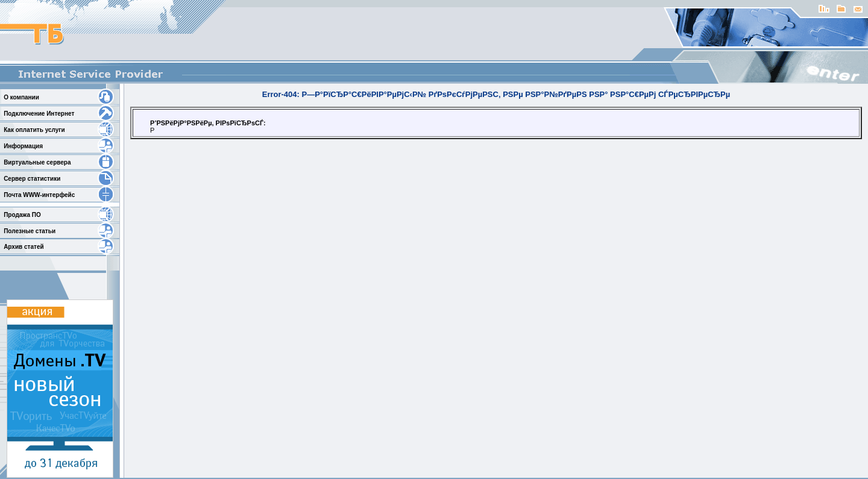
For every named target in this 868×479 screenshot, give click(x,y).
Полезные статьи (30, 231)
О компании (21, 97)
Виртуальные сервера (37, 162)
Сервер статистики (32, 179)
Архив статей (24, 247)
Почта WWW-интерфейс (39, 195)
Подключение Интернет (39, 114)
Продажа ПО (22, 215)
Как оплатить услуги (34, 130)
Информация (23, 146)
